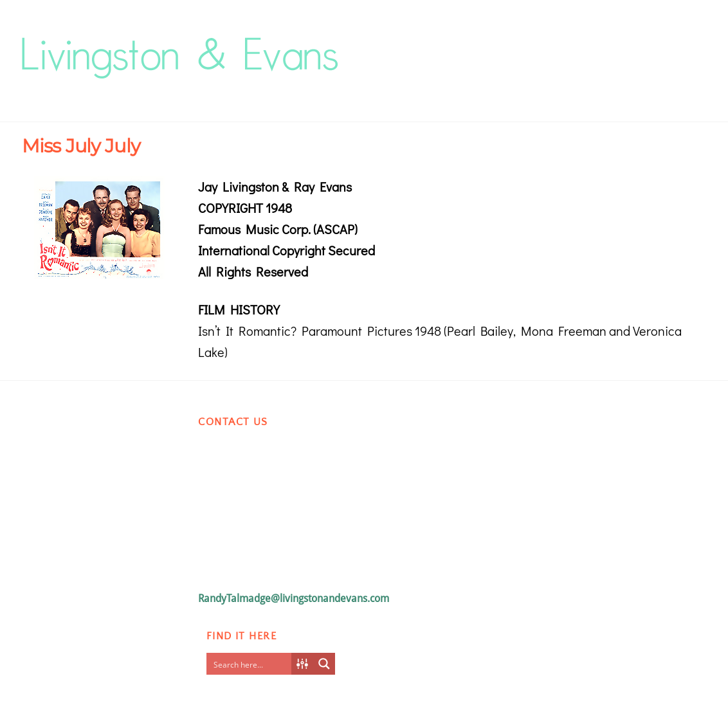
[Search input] (252, 664)
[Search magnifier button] (324, 664)
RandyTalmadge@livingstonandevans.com (294, 598)
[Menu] (686, 43)
